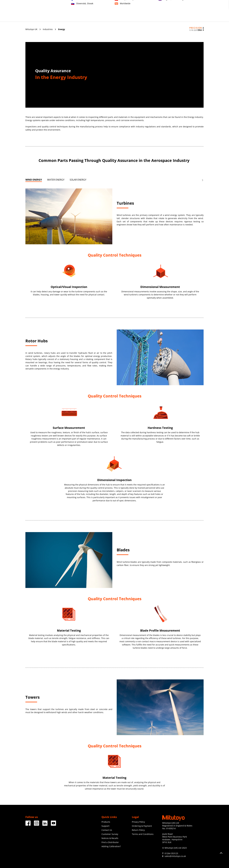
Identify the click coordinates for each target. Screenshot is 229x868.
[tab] (34, 180)
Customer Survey (110, 834)
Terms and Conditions (143, 834)
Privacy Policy (138, 822)
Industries (88, 17)
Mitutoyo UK (32, 29)
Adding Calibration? (111, 846)
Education (133, 17)
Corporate (150, 17)
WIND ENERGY (34, 180)
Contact (180, 6)
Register (191, 6)
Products (72, 17)
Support (118, 17)
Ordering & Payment (142, 826)
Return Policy (138, 830)
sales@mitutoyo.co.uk (175, 856)
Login (201, 6)
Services (104, 17)
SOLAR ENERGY (78, 180)
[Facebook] (28, 825)
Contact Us (107, 830)
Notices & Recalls (110, 838)
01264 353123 (171, 853)
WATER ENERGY (56, 180)
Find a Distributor (110, 842)
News (164, 17)
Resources (178, 17)
